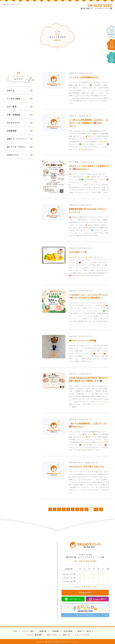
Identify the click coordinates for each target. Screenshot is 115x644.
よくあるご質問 (13, 99)
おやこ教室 (12, 107)
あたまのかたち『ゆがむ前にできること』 (87, 466)
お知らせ (11, 90)
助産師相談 (12, 131)
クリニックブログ (82, 635)
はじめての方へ (85, 593)
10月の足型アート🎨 (78, 252)
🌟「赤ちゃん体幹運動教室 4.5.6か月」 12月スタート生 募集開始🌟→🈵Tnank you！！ (88, 123)
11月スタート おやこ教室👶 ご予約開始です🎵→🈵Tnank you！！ (89, 167)
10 (96, 509)
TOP (15, 631)
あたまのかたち (13, 123)
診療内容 (43, 631)
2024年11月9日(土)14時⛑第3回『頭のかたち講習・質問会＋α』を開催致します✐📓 (89, 379)
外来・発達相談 (13, 115)
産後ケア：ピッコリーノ (17, 139)
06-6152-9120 (100, 5)
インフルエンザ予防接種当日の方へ (84, 77)
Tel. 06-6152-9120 (85, 561)
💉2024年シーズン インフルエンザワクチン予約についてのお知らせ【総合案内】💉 (89, 296)
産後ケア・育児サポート (87, 631)
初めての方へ (52, 635)
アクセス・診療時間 (34, 635)
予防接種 (55, 631)
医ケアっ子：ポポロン (16, 147)
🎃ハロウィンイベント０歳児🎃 (83, 340)
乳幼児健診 (68, 631)
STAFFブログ (13, 155)
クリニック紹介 (28, 631)
